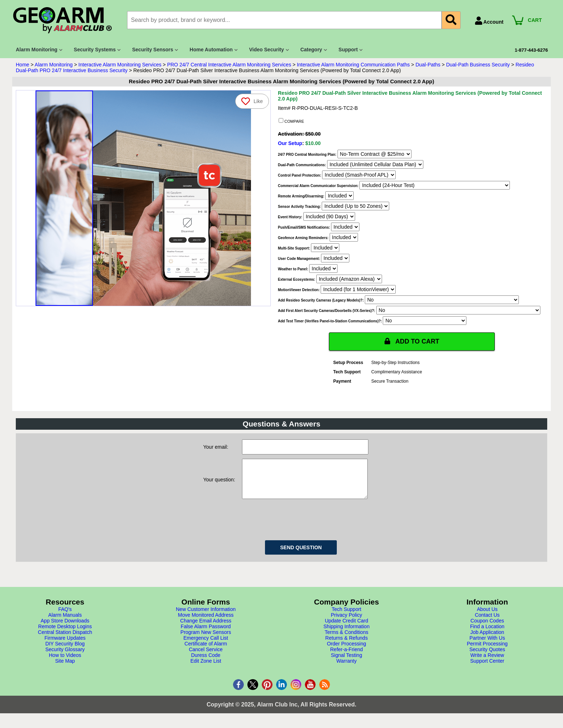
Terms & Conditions (346, 639)
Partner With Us (487, 645)
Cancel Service (206, 657)
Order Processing (347, 651)
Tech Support (347, 616)
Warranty (346, 668)
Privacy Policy (346, 622)
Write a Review (487, 662)
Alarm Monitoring (54, 65)
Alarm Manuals (65, 622)
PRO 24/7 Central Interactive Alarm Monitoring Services (229, 65)
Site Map (65, 668)
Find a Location (487, 634)
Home (22, 65)
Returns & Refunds (346, 645)
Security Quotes (487, 657)
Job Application (487, 639)
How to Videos (65, 662)
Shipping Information (346, 634)
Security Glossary (65, 657)
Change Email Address (206, 628)
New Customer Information (206, 616)
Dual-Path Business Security (478, 65)
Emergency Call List (206, 645)
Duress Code (206, 662)
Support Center (487, 668)
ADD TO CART (412, 341)
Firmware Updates (65, 645)
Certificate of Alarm (206, 651)
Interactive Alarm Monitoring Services (120, 65)
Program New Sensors (206, 639)
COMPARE (291, 121)
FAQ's (65, 616)
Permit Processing (487, 651)
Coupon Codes (487, 628)
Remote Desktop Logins (65, 634)
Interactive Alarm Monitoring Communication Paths (353, 65)
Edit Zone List (206, 668)
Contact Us (487, 622)
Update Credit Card (347, 628)
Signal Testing (347, 662)
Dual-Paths (428, 65)
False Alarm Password (206, 634)
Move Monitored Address (206, 622)
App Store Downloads (65, 628)
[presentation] (297, 526)
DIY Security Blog (65, 651)
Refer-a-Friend (346, 657)
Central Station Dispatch (65, 639)
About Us (487, 616)
